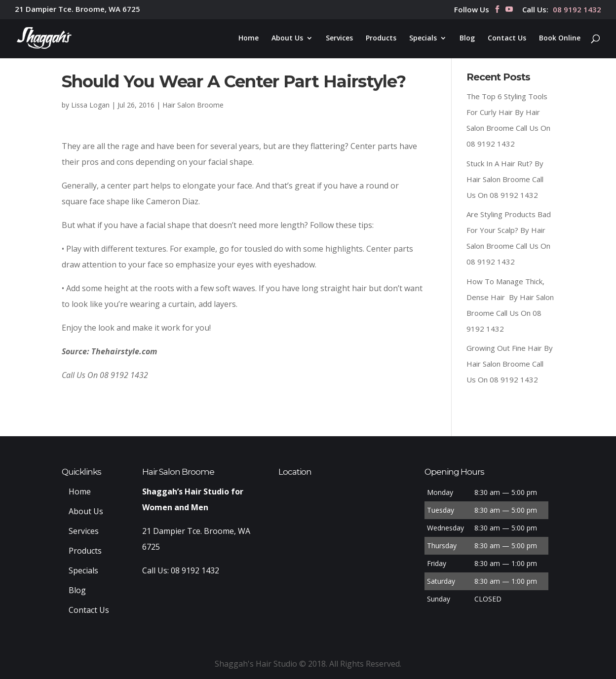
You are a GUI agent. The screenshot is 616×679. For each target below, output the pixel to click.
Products (381, 38)
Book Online (560, 38)
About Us (287, 38)
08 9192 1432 (577, 10)
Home (249, 38)
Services (339, 38)
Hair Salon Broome (193, 105)
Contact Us (507, 38)
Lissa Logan (90, 105)
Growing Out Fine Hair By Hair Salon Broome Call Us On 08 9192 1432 (510, 364)
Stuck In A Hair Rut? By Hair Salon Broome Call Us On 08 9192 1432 (505, 179)
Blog (467, 38)
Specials (423, 38)
